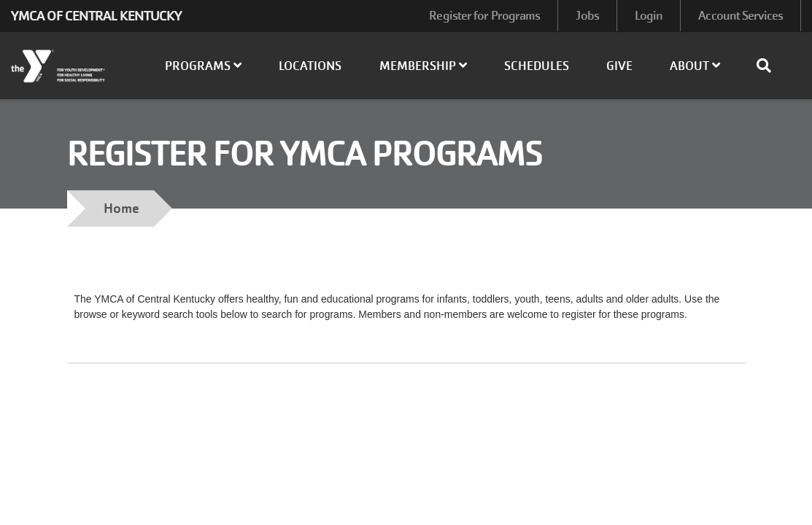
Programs (203, 66)
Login (649, 16)
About (695, 66)
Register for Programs (484, 16)
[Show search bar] (770, 66)
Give (619, 66)
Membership (423, 66)
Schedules (537, 66)
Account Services (741, 16)
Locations (310, 66)
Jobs (587, 16)
